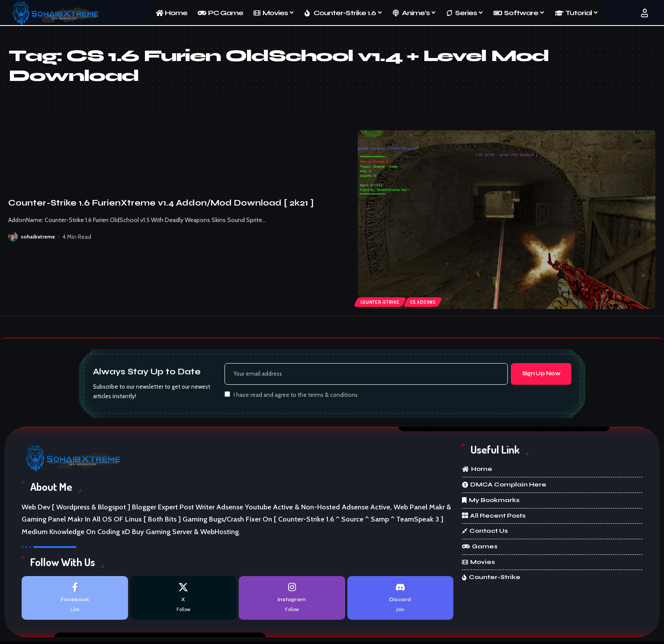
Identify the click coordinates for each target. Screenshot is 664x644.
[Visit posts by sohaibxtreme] (13, 237)
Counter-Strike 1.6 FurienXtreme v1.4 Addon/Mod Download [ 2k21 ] (161, 203)
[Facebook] (75, 600)
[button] (645, 13)
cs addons (428, 301)
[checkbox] (227, 395)
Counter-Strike (382, 301)
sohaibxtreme (38, 237)
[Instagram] (292, 600)
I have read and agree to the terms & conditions (296, 396)
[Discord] (401, 600)
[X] (183, 600)
